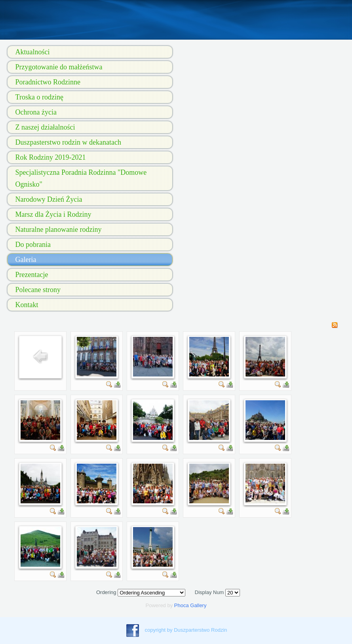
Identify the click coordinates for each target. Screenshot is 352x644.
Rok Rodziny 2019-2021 (51, 157)
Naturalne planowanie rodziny (59, 229)
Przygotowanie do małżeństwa (59, 67)
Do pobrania (33, 245)
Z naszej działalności (45, 127)
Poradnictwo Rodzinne (48, 82)
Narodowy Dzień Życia (49, 199)
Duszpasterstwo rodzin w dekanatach (68, 142)
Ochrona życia (36, 112)
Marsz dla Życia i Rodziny (53, 214)
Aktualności (33, 52)
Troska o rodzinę (39, 97)
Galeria (26, 260)
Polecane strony (38, 290)
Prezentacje (32, 275)
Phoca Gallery (190, 605)
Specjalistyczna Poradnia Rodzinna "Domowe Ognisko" (81, 178)
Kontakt (27, 305)
